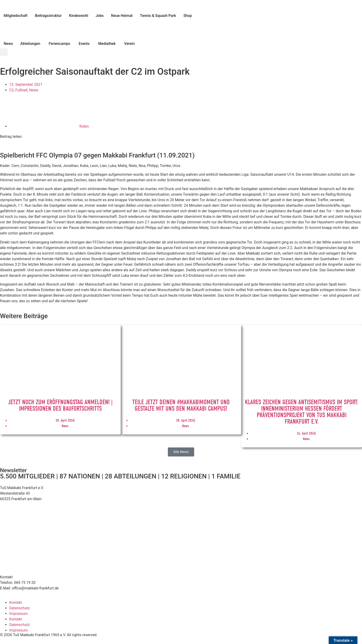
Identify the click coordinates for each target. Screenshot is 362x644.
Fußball (21, 90)
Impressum (19, 614)
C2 (11, 90)
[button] (4, 52)
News (34, 90)
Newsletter (13, 470)
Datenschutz (20, 608)
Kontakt (16, 602)
